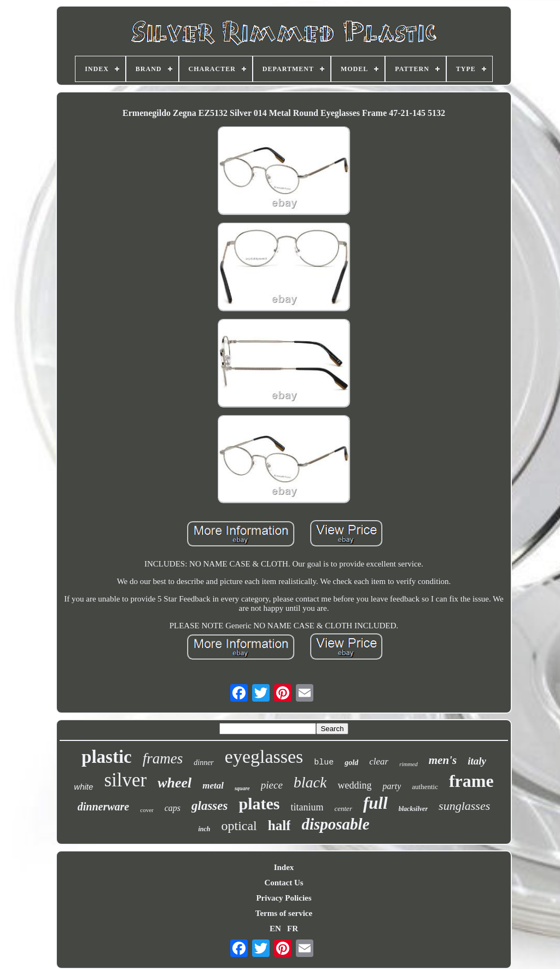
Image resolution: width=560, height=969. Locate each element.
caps (173, 808)
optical (239, 826)
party (392, 786)
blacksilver (413, 809)
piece (272, 785)
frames (163, 758)
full (375, 803)
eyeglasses (264, 757)
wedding (354, 785)
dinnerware (103, 807)
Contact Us (284, 883)
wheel (174, 783)
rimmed (409, 764)
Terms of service (284, 913)
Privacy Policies (284, 898)
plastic (107, 757)
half (279, 825)
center (343, 809)
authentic (425, 787)
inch (204, 829)
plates (259, 804)
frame (471, 781)
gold (351, 763)
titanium (307, 807)
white (83, 787)
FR (293, 929)
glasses (209, 806)
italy (477, 761)
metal (213, 786)
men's (443, 760)
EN (275, 929)
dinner (204, 763)
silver (125, 780)
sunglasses (464, 806)
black (310, 782)
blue (324, 763)
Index (284, 867)
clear (379, 761)
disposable (335, 824)
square (242, 788)
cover (147, 810)
